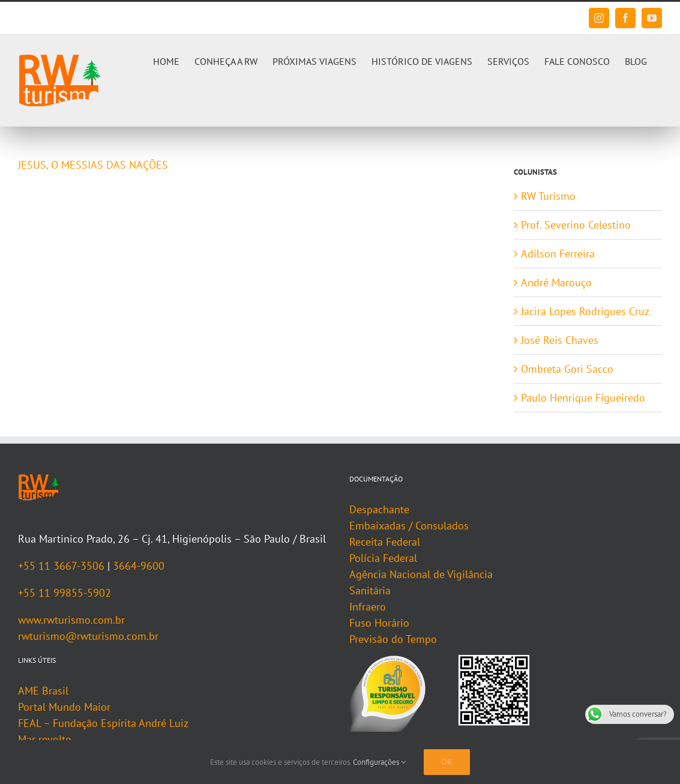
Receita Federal (385, 542)
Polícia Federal (383, 558)
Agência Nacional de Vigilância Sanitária (421, 582)
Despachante (379, 509)
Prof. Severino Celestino (576, 225)
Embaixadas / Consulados (409, 526)
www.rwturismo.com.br (71, 620)
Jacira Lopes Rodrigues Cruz (585, 311)
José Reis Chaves (560, 340)
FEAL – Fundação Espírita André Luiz (103, 723)
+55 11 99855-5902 (65, 593)
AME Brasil (43, 691)
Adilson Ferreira (558, 254)
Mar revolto (45, 739)
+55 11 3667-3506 (61, 566)
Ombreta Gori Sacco (567, 369)
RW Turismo (548, 196)
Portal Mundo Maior (64, 707)
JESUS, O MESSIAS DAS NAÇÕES (93, 165)
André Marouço (556, 282)
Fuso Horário (379, 623)
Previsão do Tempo (393, 639)
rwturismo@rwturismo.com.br (88, 636)
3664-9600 (139, 566)
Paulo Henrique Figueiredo (583, 398)
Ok (447, 762)
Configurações (379, 762)
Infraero (368, 607)
